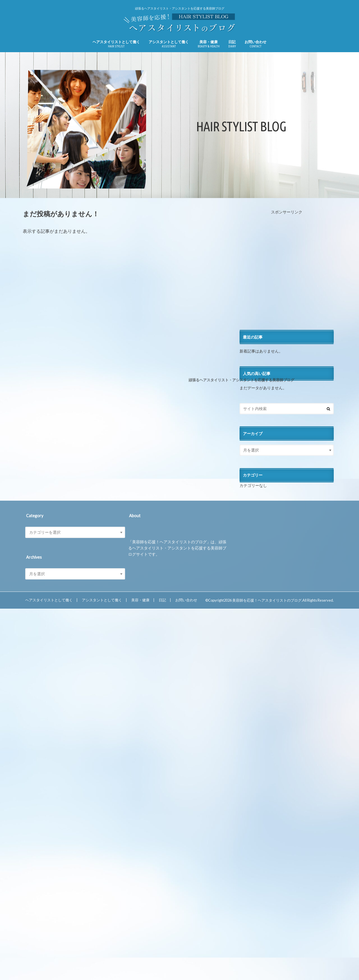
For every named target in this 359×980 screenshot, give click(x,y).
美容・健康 (209, 44)
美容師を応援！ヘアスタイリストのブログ (267, 600)
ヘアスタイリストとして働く (116, 44)
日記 (232, 44)
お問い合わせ (256, 44)
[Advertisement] (287, 272)
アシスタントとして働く (169, 44)
